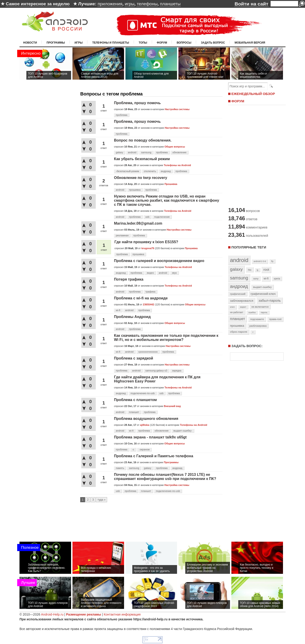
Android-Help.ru (52, 614)
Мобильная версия (250, 43)
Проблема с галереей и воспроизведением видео (159, 261)
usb (147, 217)
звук (174, 273)
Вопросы (184, 43)
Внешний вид (172, 406)
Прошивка (171, 184)
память (120, 468)
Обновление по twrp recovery (141, 178)
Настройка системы (177, 109)
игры (130, 4)
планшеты (170, 4)
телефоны (147, 4)
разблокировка (258, 326)
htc (250, 270)
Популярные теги (249, 247)
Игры (79, 43)
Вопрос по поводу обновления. (143, 140)
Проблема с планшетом (135, 400)
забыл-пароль (270, 301)
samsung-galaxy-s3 (156, 371)
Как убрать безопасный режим (142, 159)
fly (272, 261)
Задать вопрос (213, 43)
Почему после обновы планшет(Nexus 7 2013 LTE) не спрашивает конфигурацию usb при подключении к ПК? (165, 477)
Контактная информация (122, 614)
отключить (150, 171)
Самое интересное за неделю (38, 4)
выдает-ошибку (262, 287)
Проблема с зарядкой (134, 358)
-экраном (144, 449)
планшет (134, 412)
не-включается (260, 307)
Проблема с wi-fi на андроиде (141, 298)
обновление (179, 152)
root (266, 270)
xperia (277, 279)
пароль (264, 312)
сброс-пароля (239, 332)
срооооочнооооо (148, 352)
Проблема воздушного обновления (146, 419)
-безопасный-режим (127, 171)
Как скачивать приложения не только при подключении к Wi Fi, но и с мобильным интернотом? (166, 338)
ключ (232, 307)
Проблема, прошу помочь (137, 103)
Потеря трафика (129, 279)
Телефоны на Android (177, 165)
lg (258, 270)
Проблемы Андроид (132, 317)
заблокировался (242, 301)
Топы (143, 43)
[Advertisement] (256, 156)
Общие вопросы (175, 147)
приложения (110, 4)
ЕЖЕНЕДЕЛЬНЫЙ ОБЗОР (253, 94)
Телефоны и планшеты (111, 43)
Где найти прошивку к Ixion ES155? (146, 242)
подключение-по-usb (143, 393)
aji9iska (145, 425)
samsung (146, 152)
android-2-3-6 (260, 261)
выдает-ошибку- (183, 431)
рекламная (122, 235)
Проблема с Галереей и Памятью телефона (154, 456)
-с (133, 449)
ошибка (252, 312)
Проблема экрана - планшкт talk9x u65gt (150, 437)
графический (238, 294)
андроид (166, 171)
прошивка (135, 190)
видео (150, 273)
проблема (122, 115)
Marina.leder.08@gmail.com (138, 223)
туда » (101, 500)
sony (256, 279)
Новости (30, 43)
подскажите (257, 319)
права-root (275, 319)
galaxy (119, 152)
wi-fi (118, 310)
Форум (162, 43)
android (132, 152)
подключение (162, 217)
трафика (150, 292)
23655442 (148, 304)
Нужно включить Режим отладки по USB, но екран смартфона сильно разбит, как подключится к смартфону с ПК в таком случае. (167, 200)
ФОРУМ (238, 101)
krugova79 (148, 248)
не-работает (237, 312)
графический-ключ (263, 294)
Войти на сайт (251, 4)
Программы (56, 43)
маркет (243, 307)
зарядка (177, 371)
